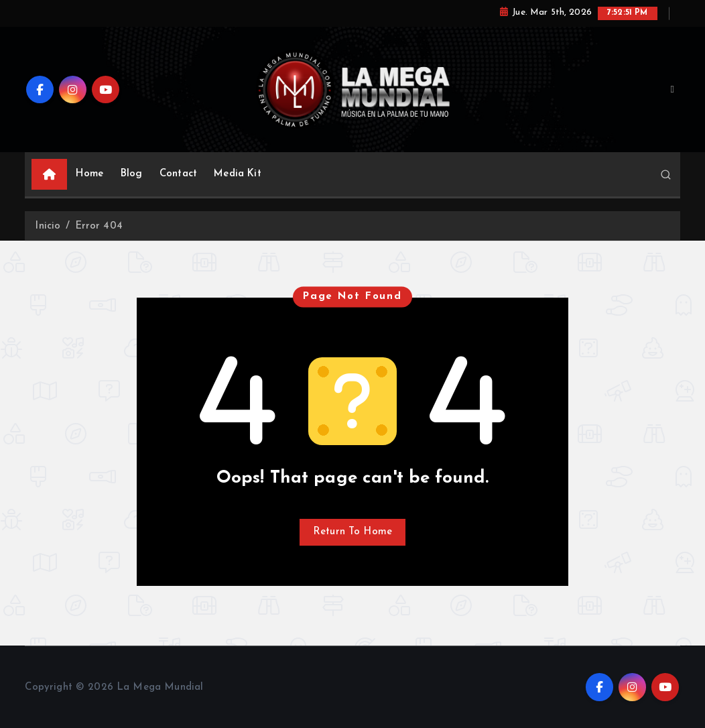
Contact (178, 174)
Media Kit (237, 174)
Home (90, 174)
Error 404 (99, 226)
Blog (132, 174)
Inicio (48, 226)
